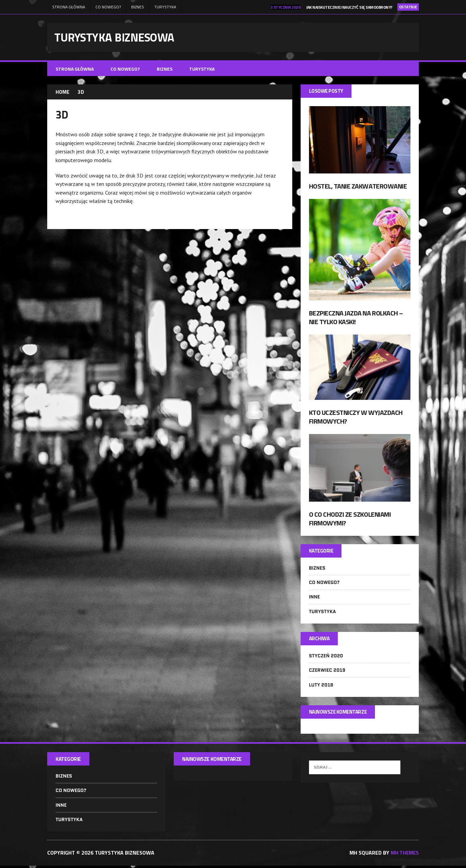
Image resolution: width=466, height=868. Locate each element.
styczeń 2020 (326, 657)
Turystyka (165, 7)
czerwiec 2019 (327, 672)
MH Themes (404, 855)
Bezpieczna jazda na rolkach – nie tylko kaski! (356, 318)
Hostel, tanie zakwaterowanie (358, 187)
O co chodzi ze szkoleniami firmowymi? (350, 520)
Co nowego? (108, 7)
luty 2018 (321, 686)
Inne (315, 598)
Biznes (138, 7)
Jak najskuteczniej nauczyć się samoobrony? (349, 7)
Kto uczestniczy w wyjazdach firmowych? (356, 418)
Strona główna (69, 7)
